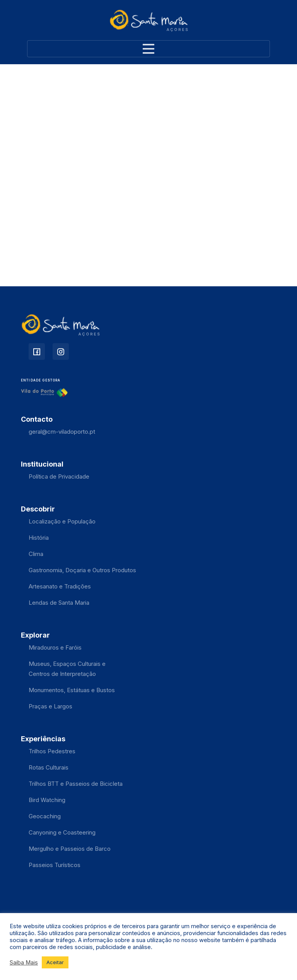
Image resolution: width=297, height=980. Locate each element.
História (39, 538)
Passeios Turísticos (55, 865)
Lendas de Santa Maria (59, 603)
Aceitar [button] (55, 962)
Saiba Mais (24, 963)
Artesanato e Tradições (60, 586)
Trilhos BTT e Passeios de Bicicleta (76, 784)
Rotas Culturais (49, 767)
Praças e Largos (50, 706)
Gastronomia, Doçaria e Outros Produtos (82, 570)
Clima (36, 554)
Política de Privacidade (59, 476)
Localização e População (62, 521)
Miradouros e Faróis (55, 647)
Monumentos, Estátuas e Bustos (72, 690)
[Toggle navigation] (148, 49)
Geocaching (45, 816)
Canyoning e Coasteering (62, 832)
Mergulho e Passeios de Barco (70, 849)
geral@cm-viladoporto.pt (62, 432)
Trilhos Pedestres (52, 751)
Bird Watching (47, 800)
